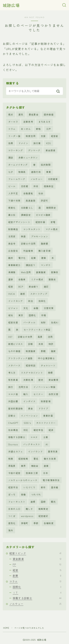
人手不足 (13, 193)
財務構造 (13, 229)
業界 (23, 466)
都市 (43, 487)
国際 (43, 502)
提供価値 (49, 114)
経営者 (55, 136)
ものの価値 (14, 351)
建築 (44, 258)
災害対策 (49, 308)
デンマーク (34, 150)
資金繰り (34, 287)
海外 (11, 530)
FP (37, 564)
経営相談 (31, 365)
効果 (11, 143)
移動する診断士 (17, 437)
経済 (51, 430)
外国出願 (13, 401)
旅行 (11, 387)
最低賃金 (34, 114)
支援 (43, 136)
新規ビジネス (16, 344)
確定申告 (38, 430)
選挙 (11, 279)
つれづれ (36, 494)
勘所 (11, 258)
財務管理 (46, 401)
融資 (53, 351)
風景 (40, 337)
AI (47, 444)
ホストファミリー (46, 423)
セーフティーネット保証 (37, 330)
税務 (11, 459)
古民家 (12, 236)
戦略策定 (43, 509)
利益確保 (28, 251)
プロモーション (40, 236)
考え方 (12, 373)
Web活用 (26, 272)
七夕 (11, 172)
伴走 (36, 186)
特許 (51, 344)
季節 (36, 523)
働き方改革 (50, 459)
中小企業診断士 (46, 358)
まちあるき (45, 122)
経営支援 (13, 322)
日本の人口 (14, 509)
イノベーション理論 (44, 387)
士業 (46, 437)
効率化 (42, 301)
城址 (11, 315)
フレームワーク (17, 179)
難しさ (29, 509)
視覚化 (12, 208)
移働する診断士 (37, 598)
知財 (43, 322)
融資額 (45, 243)
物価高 (22, 172)
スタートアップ (39, 294)
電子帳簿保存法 (51, 480)
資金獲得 (53, 380)
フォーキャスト (17, 502)
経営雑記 (43, 516)
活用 (50, 337)
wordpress (27, 516)
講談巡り (31, 265)
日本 (46, 473)
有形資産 (13, 380)
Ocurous (13, 444)
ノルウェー (37, 179)
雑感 (23, 294)
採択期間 (46, 165)
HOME (6, 628)
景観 (43, 351)
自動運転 (28, 193)
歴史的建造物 (16, 408)
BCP (21, 287)
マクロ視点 (52, 229)
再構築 (12, 272)
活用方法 (23, 387)
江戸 (49, 129)
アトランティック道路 (20, 358)
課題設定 (26, 215)
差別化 (12, 523)
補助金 (35, 466)
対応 (26, 430)
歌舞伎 (55, 272)
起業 (33, 258)
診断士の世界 (25, 337)
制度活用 (31, 136)
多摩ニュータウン (28, 157)
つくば (12, 516)
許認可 (45, 200)
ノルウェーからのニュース (23, 480)
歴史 (41, 380)
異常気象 (53, 451)
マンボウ (46, 265)
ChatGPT (13, 423)
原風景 (12, 466)
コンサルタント (32, 229)
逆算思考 (28, 122)
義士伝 (12, 215)
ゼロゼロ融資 (43, 215)
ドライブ (43, 408)
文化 (26, 308)
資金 (31, 408)
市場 (44, 315)
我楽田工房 (32, 473)
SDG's (27, 423)
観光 (53, 502)
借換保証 (49, 186)
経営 (11, 287)
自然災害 (53, 394)
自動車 (22, 279)
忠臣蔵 (25, 186)
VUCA (12, 294)
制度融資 (31, 351)
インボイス (29, 401)
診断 (31, 344)
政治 (31, 301)
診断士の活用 (28, 243)
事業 (49, 172)
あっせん (26, 129)
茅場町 (25, 523)
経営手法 (13, 487)
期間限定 (51, 208)
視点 (11, 114)
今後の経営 (14, 473)
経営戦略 (23, 459)
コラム (12, 129)
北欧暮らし (27, 208)
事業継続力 (14, 265)
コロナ (34, 437)
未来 (41, 344)
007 (10, 337)
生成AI (55, 322)
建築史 (52, 279)
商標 (50, 373)
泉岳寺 (12, 243)
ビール (12, 186)
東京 (21, 315)
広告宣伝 (13, 251)
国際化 (32, 315)
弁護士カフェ (16, 451)
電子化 (22, 258)
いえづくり (29, 487)
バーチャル (29, 322)
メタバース (14, 365)
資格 (38, 129)
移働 (23, 494)
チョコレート (48, 365)
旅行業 (37, 143)
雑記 (46, 287)
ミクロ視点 (37, 279)
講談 (11, 157)
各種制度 (49, 523)
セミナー (38, 394)
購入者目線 (45, 251)
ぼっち (12, 494)
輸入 (26, 394)
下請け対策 (14, 200)
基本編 (55, 487)
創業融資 (41, 272)
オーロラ (13, 122)
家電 (53, 222)
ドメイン (23, 143)
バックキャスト (32, 444)
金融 (36, 308)
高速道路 (31, 200)
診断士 (12, 416)
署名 (36, 459)
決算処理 (28, 380)
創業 (46, 466)
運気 (21, 114)
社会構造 (13, 430)
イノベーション (29, 416)
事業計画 (48, 416)
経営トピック (35, 553)
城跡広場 (11, 5)
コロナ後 (13, 394)
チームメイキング (18, 165)
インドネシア (16, 301)
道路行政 (36, 172)
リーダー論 (14, 136)
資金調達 (51, 150)
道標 (33, 502)
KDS (49, 143)
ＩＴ (37, 593)
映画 (23, 236)
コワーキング (16, 150)
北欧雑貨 (53, 179)
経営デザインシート (19, 222)
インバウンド (35, 451)
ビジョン (13, 308)
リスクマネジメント (32, 373)
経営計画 (40, 222)
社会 (41, 193)
